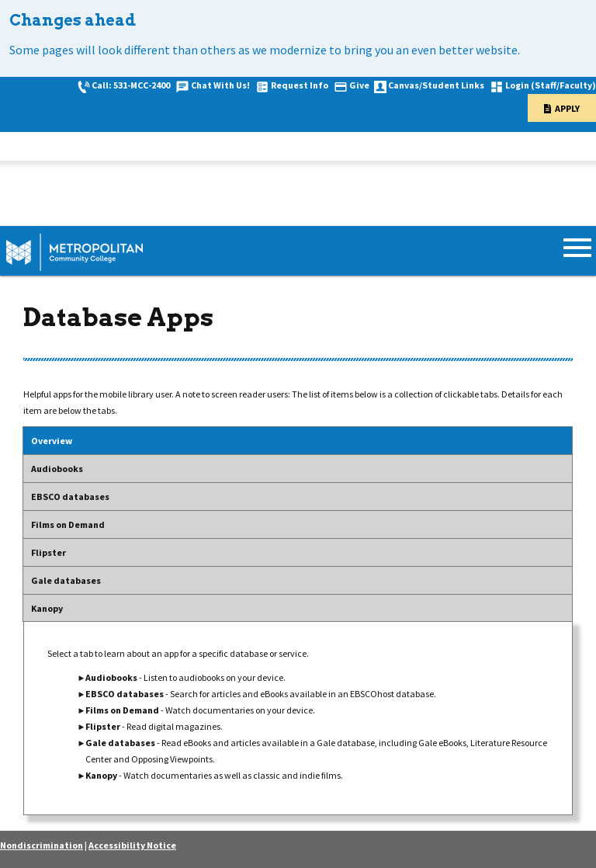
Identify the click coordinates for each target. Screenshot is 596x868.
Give (359, 85)
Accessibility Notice (132, 845)
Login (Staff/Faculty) (551, 85)
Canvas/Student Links (436, 85)
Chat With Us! (220, 85)
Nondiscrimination (42, 845)
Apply (567, 108)
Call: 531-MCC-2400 (131, 85)
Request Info (300, 85)
